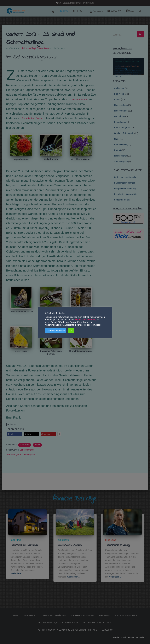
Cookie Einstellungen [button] (56, 330)
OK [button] (71, 330)
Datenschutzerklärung (86, 320)
